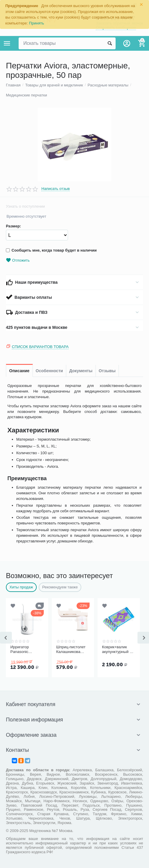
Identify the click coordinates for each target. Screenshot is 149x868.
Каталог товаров (7, 43)
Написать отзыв (56, 189)
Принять (37, 23)
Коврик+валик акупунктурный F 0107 (117, 649)
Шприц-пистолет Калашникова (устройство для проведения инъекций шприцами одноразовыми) (71, 649)
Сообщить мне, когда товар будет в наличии (51, 250)
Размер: (13, 226)
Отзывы (107, 371)
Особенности (49, 371)
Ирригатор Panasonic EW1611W (20, 649)
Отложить (18, 260)
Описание (19, 371)
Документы (81, 371)
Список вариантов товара (40, 347)
